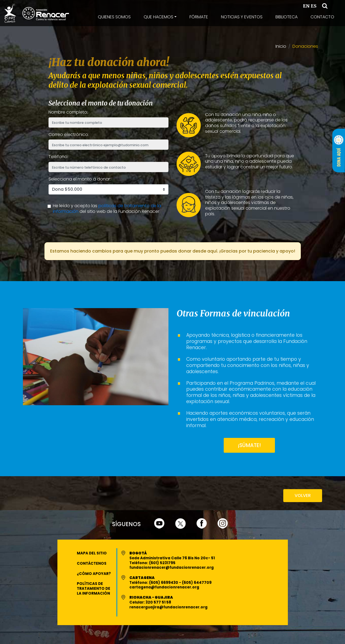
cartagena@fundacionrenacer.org (164, 587)
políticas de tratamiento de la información (107, 209)
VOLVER (303, 495)
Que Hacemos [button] (158, 17)
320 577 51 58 (158, 602)
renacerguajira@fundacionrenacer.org (168, 607)
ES (314, 6)
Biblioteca (287, 17)
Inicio (281, 47)
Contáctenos (92, 563)
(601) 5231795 (162, 563)
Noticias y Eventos (242, 17)
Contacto (322, 17)
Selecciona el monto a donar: (80, 179)
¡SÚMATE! (249, 445)
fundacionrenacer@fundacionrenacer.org (172, 568)
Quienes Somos (114, 17)
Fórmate (199, 17)
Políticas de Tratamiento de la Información (94, 588)
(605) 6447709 (197, 583)
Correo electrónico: (69, 135)
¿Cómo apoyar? (94, 574)
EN (306, 6)
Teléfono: (58, 157)
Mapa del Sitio (92, 553)
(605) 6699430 (164, 583)
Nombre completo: (68, 112)
